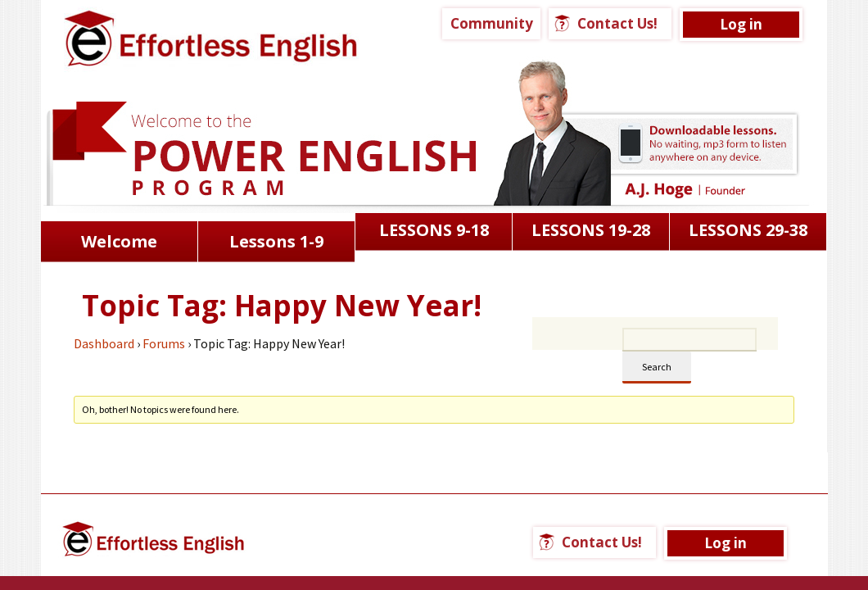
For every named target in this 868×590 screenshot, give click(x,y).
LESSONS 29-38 (748, 230)
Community (492, 23)
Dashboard (104, 343)
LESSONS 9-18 (434, 230)
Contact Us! (617, 23)
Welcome (119, 241)
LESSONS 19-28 (591, 230)
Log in (741, 24)
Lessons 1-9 (276, 241)
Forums (164, 343)
